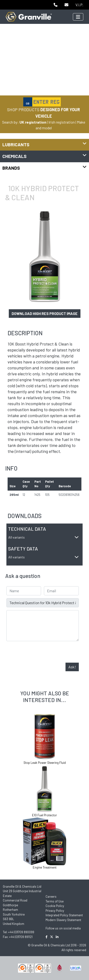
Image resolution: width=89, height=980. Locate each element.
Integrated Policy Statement (64, 915)
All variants (44, 537)
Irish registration (62, 122)
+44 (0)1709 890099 (21, 932)
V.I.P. (79, 5)
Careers (51, 896)
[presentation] (42, 653)
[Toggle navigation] (78, 17)
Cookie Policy (55, 906)
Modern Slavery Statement (63, 920)
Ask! (72, 667)
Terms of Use (55, 901)
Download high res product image (45, 313)
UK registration (33, 122)
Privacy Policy (55, 911)
